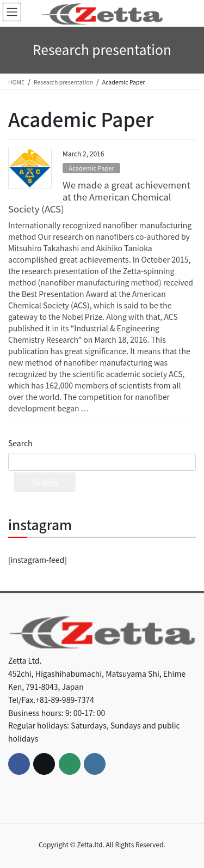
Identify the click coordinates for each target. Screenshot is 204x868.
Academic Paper (91, 168)
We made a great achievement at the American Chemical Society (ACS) (99, 197)
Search (20, 443)
